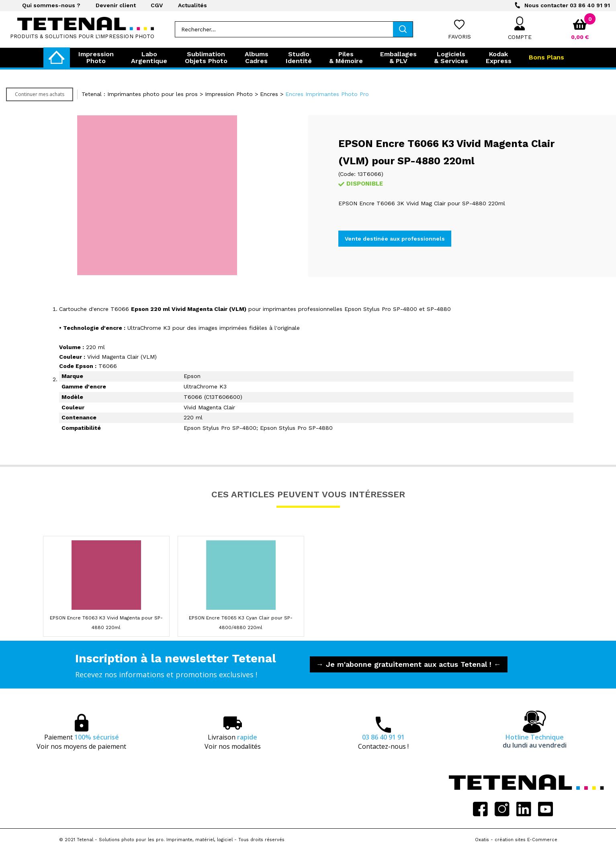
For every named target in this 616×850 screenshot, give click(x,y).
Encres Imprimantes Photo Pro (327, 94)
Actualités (192, 5)
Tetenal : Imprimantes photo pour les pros (140, 94)
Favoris (459, 37)
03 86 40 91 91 (567, 5)
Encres (269, 94)
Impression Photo (229, 94)
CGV (157, 5)
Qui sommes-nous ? (51, 5)
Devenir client (116, 5)
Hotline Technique (535, 741)
